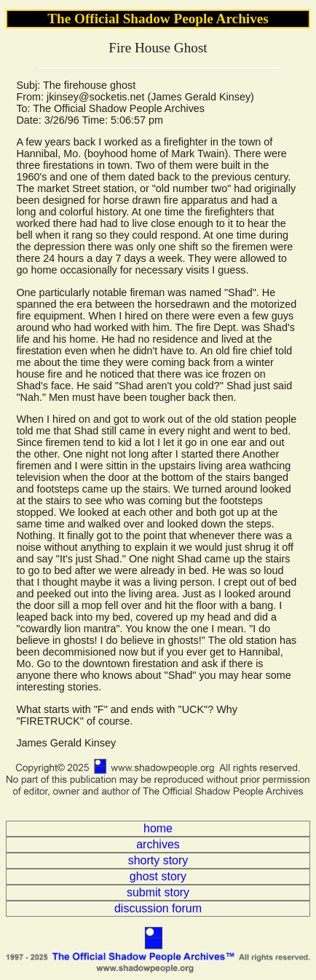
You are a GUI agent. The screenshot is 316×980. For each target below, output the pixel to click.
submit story (158, 892)
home (158, 828)
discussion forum (158, 908)
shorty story (158, 860)
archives (158, 844)
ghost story (158, 876)
